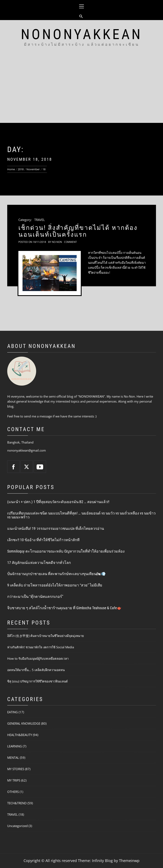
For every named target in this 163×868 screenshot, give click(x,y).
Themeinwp (129, 861)
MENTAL (13, 758)
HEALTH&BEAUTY (20, 735)
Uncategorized (17, 826)
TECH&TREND (17, 803)
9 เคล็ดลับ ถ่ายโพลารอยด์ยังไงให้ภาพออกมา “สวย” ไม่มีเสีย (55, 585)
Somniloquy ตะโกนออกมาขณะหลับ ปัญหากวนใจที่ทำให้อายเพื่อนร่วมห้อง (66, 551)
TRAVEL (40, 220)
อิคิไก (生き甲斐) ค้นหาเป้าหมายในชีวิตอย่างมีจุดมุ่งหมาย (46, 636)
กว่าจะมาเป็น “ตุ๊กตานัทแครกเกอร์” (35, 596)
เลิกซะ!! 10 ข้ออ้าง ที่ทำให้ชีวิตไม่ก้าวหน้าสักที (43, 540)
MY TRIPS (14, 780)
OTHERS (13, 792)
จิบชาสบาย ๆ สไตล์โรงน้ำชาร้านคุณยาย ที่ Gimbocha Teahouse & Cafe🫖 (64, 608)
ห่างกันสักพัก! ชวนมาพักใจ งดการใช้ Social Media (41, 647)
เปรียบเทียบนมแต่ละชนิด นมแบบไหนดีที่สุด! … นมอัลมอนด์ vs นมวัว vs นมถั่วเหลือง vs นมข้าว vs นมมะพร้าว (81, 515)
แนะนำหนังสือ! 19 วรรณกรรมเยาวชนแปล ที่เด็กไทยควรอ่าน (56, 528)
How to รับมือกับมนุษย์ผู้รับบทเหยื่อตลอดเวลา (38, 658)
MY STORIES (16, 769)
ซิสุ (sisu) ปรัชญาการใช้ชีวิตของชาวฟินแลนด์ (37, 681)
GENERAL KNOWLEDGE (24, 723)
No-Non (57, 242)
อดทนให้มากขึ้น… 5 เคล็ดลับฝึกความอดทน (36, 670)
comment (70, 242)
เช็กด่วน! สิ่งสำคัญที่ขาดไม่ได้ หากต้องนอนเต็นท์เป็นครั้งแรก (78, 231)
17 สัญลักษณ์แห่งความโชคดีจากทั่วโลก (39, 563)
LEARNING (15, 746)
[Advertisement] (81, 92)
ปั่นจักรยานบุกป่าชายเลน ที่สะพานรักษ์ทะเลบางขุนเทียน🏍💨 (56, 574)
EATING (12, 712)
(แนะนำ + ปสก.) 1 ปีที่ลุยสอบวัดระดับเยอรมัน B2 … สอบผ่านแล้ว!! (58, 502)
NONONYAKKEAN (82, 34)
